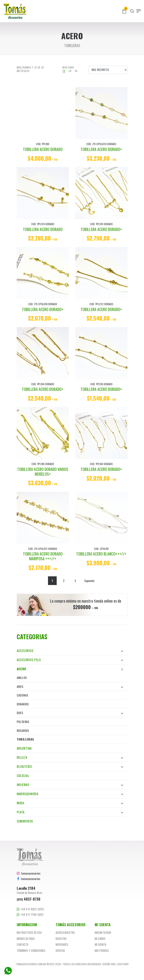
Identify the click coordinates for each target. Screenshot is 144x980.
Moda (70, 803)
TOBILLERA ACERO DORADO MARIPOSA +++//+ (43, 556)
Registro (61, 939)
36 (76, 71)
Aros (70, 686)
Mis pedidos (102, 951)
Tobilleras (25, 739)
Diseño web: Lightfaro (116, 964)
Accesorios (70, 651)
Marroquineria (70, 794)
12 (64, 71)
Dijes (70, 713)
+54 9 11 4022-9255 (30, 909)
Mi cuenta (100, 944)
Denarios (23, 704)
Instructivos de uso (29, 932)
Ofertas (60, 951)
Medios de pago (26, 939)
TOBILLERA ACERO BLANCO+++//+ (101, 554)
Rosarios (23, 730)
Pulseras (23, 722)
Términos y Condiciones (31, 951)
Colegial (23, 775)
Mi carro (100, 939)
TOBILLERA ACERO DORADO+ (101, 149)
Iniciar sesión (103, 932)
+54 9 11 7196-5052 (30, 914)
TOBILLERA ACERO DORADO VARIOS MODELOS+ (43, 472)
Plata (70, 812)
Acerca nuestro (65, 932)
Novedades (62, 944)
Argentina (24, 748)
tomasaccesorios (29, 873)
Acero (70, 669)
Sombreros (25, 821)
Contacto (23, 944)
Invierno (70, 785)
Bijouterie (70, 766)
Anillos (22, 678)
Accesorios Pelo (70, 660)
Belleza (70, 757)
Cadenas (22, 695)
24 (70, 71)
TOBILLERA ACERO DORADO (43, 149)
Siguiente (89, 581)
